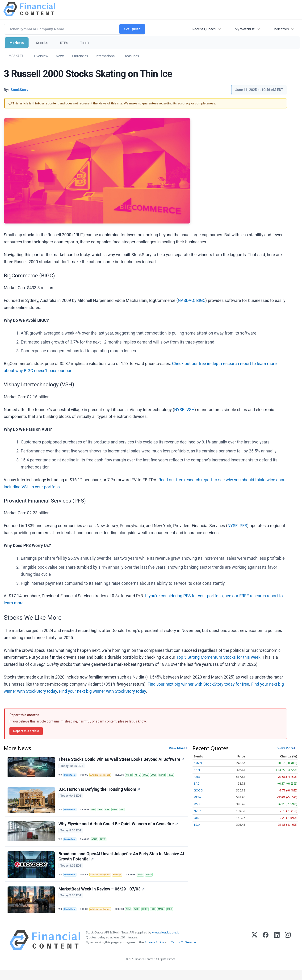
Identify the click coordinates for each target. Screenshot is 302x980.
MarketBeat (71, 776)
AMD (197, 777)
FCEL (151, 776)
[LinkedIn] (277, 950)
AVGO (145, 881)
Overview (41, 56)
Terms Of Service (183, 952)
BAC (197, 784)
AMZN (198, 763)
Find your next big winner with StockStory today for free (198, 684)
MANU (168, 918)
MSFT (197, 804)
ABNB (96, 844)
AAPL (197, 770)
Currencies (80, 56)
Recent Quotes (204, 29)
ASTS (142, 776)
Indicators (281, 29)
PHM (119, 812)
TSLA (197, 825)
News (60, 56)
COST (150, 918)
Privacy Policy (154, 952)
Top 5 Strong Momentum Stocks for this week (218, 657)
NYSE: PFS (237, 526)
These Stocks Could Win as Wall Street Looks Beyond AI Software (122, 760)
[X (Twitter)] (254, 950)
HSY (159, 918)
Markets (17, 43)
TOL (127, 812)
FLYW (105, 844)
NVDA (154, 881)
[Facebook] (266, 950)
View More (177, 748)
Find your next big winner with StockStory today (102, 691)
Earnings (121, 881)
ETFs (64, 43)
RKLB (178, 776)
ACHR (132, 776)
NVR (110, 812)
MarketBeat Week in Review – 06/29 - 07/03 (102, 898)
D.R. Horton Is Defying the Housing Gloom (100, 792)
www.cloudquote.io (166, 942)
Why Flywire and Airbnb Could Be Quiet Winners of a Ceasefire (119, 828)
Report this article (26, 731)
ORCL (197, 818)
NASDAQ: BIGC (192, 301)
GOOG (198, 790)
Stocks (42, 43)
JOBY (159, 776)
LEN (103, 812)
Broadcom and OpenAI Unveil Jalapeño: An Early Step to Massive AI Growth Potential (122, 863)
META (197, 797)
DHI (95, 812)
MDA (177, 918)
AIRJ (132, 918)
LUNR (168, 776)
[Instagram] (288, 950)
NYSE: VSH (184, 410)
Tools (85, 43)
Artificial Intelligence (102, 776)
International (105, 56)
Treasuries (131, 56)
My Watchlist (245, 29)
